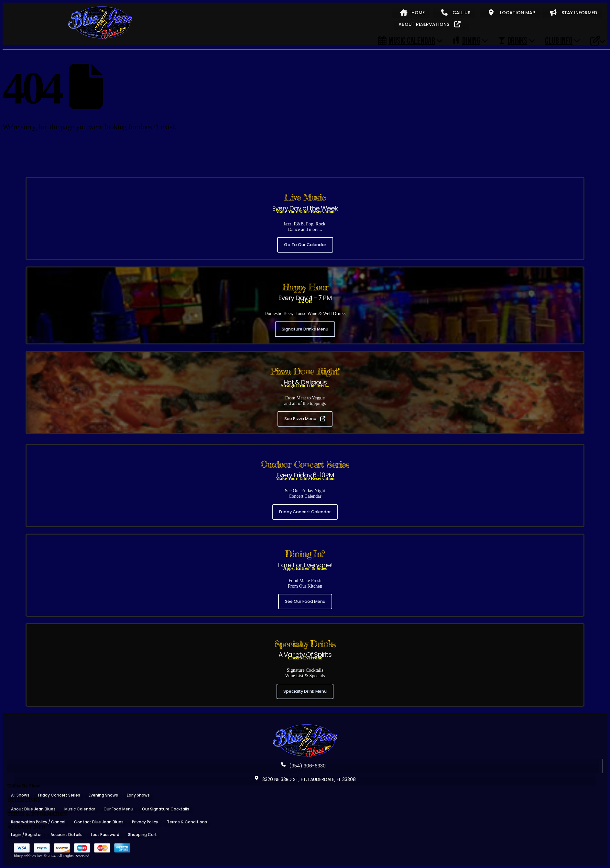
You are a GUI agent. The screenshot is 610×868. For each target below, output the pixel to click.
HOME (412, 13)
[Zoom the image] (305, 726)
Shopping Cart (142, 835)
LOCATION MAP (512, 13)
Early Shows (138, 795)
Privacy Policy (145, 822)
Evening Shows (103, 795)
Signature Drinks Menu (305, 329)
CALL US (456, 13)
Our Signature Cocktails (166, 809)
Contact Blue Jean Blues (99, 822)
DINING (467, 40)
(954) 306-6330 (303, 766)
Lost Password (105, 835)
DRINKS (513, 40)
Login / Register (26, 835)
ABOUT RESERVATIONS (430, 24)
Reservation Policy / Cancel (38, 822)
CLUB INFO (559, 40)
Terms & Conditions (187, 822)
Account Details (66, 835)
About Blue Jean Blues (33, 809)
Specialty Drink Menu (305, 691)
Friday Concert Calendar (305, 512)
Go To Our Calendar (305, 245)
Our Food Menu (118, 809)
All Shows (20, 795)
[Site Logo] (100, 23)
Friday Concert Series (59, 795)
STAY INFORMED (574, 13)
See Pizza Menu (305, 419)
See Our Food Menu (305, 601)
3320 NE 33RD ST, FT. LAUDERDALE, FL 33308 (305, 779)
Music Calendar (407, 40)
